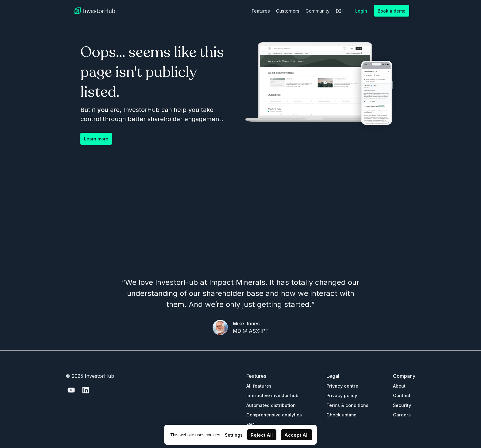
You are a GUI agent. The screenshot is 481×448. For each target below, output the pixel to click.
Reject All (262, 435)
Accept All (296, 435)
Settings (234, 435)
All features (259, 386)
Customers (288, 11)
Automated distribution (271, 405)
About (399, 386)
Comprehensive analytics (274, 415)
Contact (402, 395)
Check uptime (341, 415)
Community (317, 11)
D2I (339, 11)
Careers (402, 415)
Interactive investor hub (272, 395)
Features (261, 11)
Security (402, 405)
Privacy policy (342, 395)
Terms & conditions (347, 405)
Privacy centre (342, 386)
